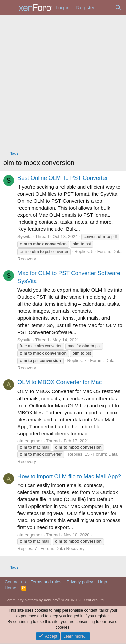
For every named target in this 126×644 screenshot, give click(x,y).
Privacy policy (80, 582)
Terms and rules (46, 582)
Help (103, 582)
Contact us (15, 582)
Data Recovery (70, 548)
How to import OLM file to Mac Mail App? (69, 476)
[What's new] (105, 8)
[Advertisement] (63, 81)
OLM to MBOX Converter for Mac (60, 382)
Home (11, 588)
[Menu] (9, 8)
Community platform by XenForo (55, 600)
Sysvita (25, 237)
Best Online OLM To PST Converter (63, 178)
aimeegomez (30, 441)
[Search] (118, 8)
